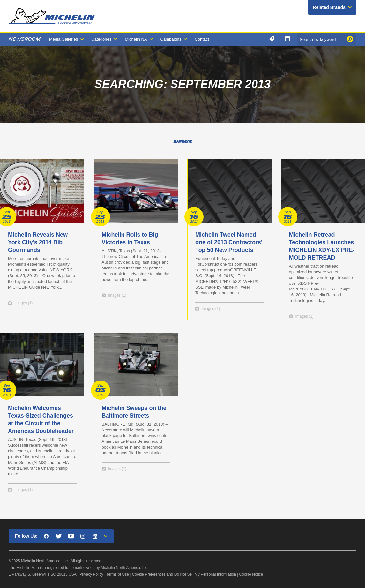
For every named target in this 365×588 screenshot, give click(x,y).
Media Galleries (63, 39)
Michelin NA (136, 39)
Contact (202, 39)
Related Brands (329, 7)
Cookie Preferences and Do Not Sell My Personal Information (184, 574)
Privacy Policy (91, 574)
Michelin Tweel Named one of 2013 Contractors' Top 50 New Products (229, 242)
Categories (101, 39)
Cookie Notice (251, 574)
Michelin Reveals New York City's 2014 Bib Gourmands (38, 242)
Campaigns (171, 39)
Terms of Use (118, 574)
